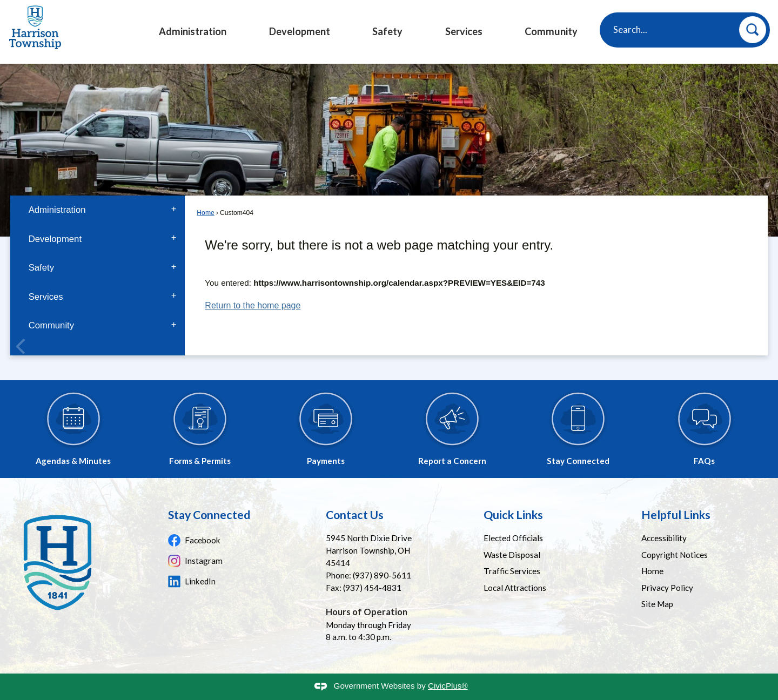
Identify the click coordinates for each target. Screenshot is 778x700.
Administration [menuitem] (193, 31)
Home (205, 213)
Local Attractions (515, 588)
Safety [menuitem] (387, 31)
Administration (57, 210)
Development (55, 239)
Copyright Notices (675, 555)
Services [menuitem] (464, 31)
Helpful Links (676, 515)
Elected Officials (513, 538)
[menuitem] (97, 210)
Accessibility (664, 538)
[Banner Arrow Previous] (21, 348)
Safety (41, 268)
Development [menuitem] (300, 31)
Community (51, 325)
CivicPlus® (448, 686)
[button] (753, 30)
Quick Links (513, 515)
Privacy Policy (667, 588)
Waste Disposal (512, 555)
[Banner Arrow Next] (757, 348)
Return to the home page (253, 305)
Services (46, 297)
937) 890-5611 (383, 575)
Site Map (657, 604)
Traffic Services (512, 571)
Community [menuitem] (551, 31)
